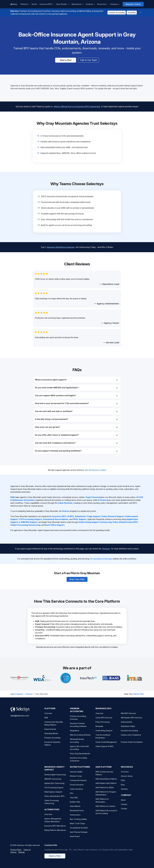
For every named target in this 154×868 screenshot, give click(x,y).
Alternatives (77, 4)
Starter (34, 4)
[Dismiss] (141, 13)
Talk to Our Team (88, 60)
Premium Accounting (117, 13)
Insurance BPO (46, 4)
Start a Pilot (66, 60)
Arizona (29, 694)
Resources (102, 4)
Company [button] (114, 4)
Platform (24, 4)
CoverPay (132, 13)
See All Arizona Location (95, 470)
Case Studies (62, 4)
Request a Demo (133, 4)
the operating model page (101, 559)
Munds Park (138, 694)
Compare (89, 4)
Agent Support (17, 694)
